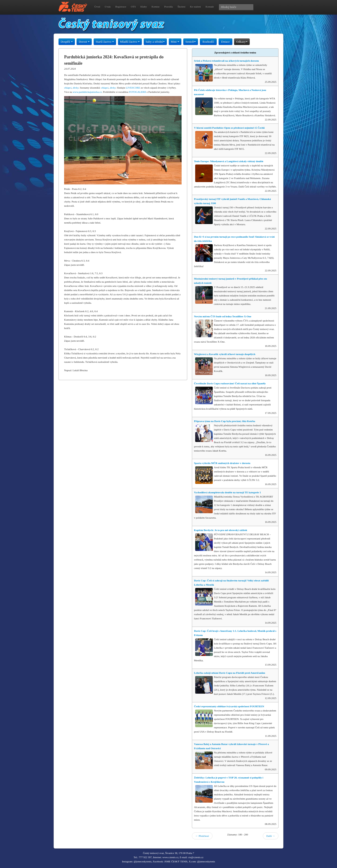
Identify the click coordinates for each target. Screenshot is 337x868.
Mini (175, 42)
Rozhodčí (208, 42)
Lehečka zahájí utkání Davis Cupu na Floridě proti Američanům (230, 673)
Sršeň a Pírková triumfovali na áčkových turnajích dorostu (226, 61)
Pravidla (169, 7)
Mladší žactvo (130, 42)
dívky (76, 88)
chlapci (68, 88)
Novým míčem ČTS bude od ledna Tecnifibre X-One (223, 316)
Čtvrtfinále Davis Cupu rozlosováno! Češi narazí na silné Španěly (230, 383)
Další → (271, 836)
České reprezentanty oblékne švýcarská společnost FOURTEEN (229, 706)
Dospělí (67, 42)
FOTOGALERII (137, 92)
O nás (108, 7)
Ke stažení (195, 7)
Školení (181, 7)
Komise (156, 7)
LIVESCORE (133, 88)
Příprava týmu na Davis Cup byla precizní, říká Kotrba (225, 421)
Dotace (225, 42)
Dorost (84, 42)
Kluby (144, 7)
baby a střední (155, 42)
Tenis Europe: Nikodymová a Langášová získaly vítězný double (229, 161)
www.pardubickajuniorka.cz (87, 92)
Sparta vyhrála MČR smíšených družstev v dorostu (222, 463)
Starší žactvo (105, 42)
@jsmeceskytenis (143, 861)
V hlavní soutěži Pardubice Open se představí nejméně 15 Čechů (229, 128)
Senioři (191, 42)
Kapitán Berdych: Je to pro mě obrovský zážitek (221, 530)
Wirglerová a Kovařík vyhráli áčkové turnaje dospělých (225, 354)
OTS (133, 7)
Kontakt (210, 7)
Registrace (121, 7)
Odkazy (242, 42)
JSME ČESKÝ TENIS (176, 861)
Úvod (97, 7)
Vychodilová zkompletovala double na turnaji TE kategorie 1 (227, 492)
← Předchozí (202, 836)
